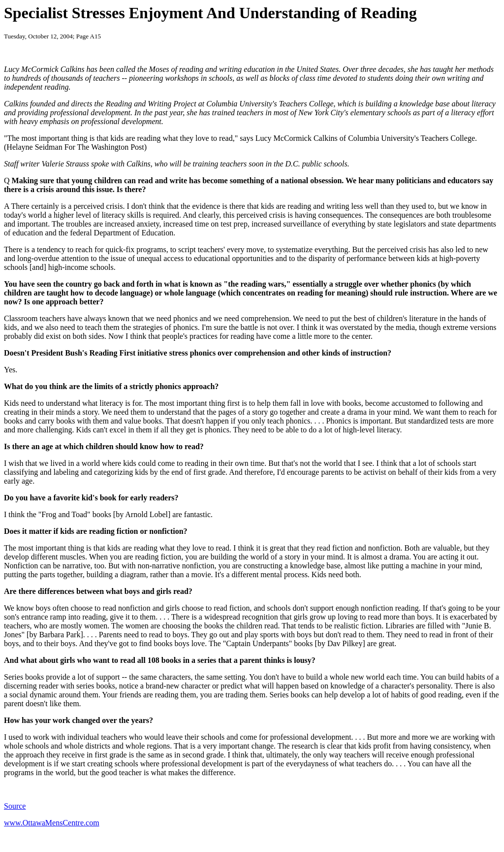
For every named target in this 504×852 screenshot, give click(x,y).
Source (15, 806)
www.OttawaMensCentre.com (52, 823)
